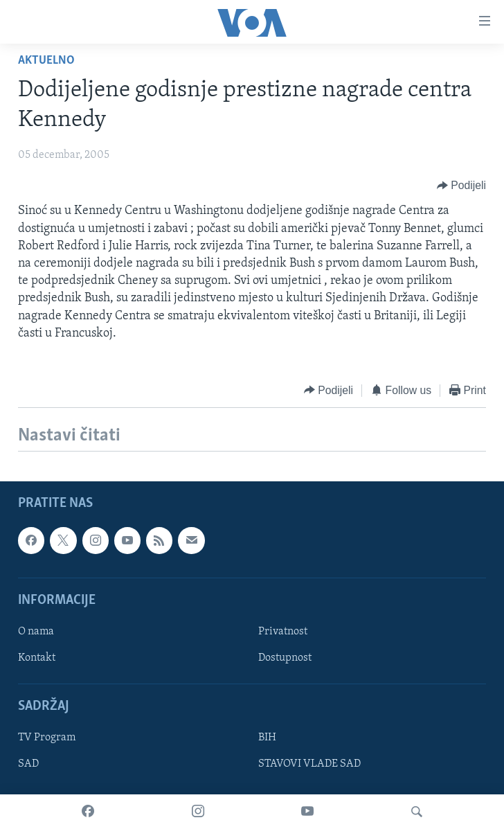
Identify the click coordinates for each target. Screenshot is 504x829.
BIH (267, 738)
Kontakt (37, 658)
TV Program (47, 738)
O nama (36, 632)
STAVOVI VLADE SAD (309, 764)
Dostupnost (285, 658)
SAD (28, 764)
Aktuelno (46, 61)
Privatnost (283, 632)
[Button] (461, 185)
